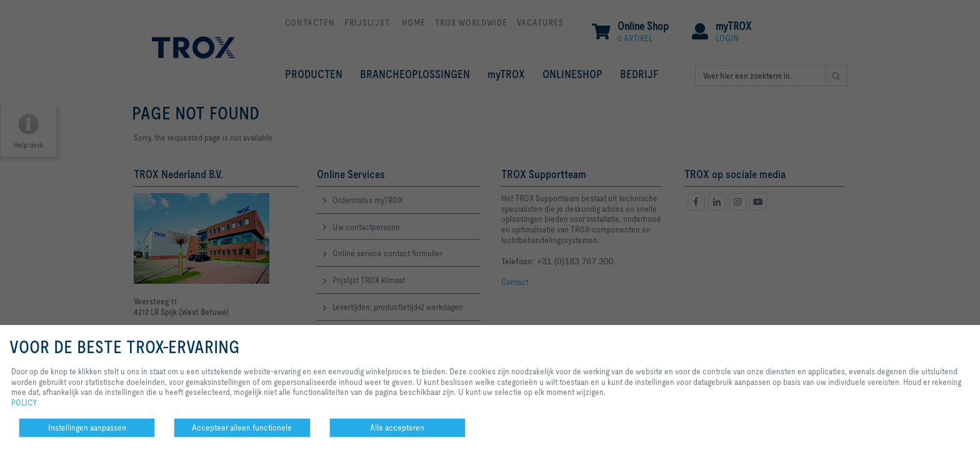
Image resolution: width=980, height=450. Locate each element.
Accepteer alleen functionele (242, 427)
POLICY (24, 402)
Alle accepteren (397, 427)
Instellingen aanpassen (87, 427)
